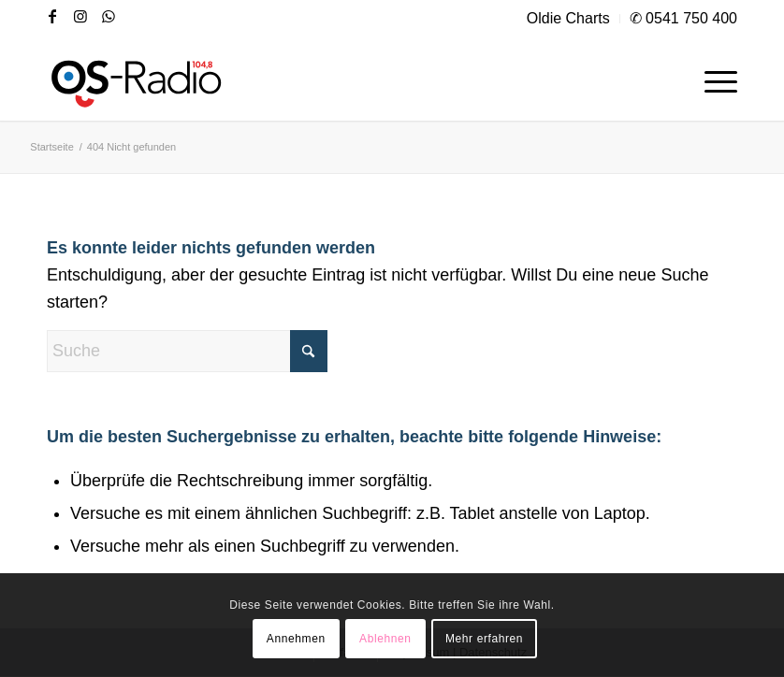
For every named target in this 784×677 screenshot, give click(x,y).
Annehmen (296, 639)
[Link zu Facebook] (52, 16)
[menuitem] (569, 19)
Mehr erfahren (484, 639)
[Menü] (711, 79)
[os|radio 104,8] (138, 79)
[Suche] (187, 351)
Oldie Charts (568, 18)
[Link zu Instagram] (80, 16)
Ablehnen (385, 639)
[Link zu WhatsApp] (109, 16)
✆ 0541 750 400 (683, 18)
